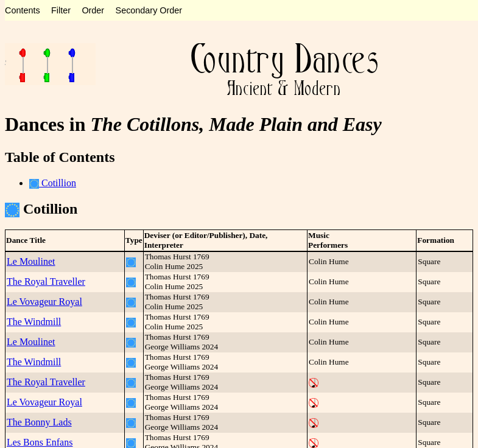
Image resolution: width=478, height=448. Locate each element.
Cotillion (53, 183)
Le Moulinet (31, 261)
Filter (61, 10)
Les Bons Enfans (40, 442)
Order (93, 10)
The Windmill (34, 322)
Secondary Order (149, 10)
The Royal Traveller (46, 282)
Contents (23, 10)
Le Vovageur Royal (44, 302)
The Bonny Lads (39, 422)
